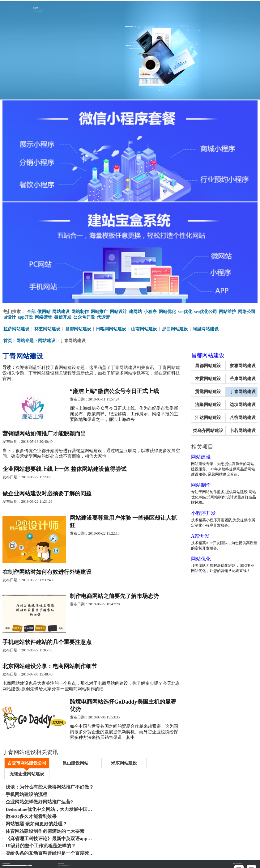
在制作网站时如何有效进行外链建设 (47, 576)
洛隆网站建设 (203, 404)
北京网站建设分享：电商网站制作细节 (50, 674)
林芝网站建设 (47, 328)
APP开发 (194, 535)
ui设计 (10, 316)
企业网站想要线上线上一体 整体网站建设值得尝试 (64, 470)
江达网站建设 (203, 417)
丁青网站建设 (241, 391)
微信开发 (63, 316)
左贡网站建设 (203, 378)
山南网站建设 (144, 328)
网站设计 (118, 311)
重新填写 (8, 855)
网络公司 (247, 311)
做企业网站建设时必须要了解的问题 (47, 496)
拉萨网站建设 (16, 328)
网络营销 (44, 316)
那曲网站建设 (175, 328)
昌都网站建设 (78, 328)
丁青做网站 (23, 863)
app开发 (26, 316)
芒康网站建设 (241, 378)
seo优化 (185, 311)
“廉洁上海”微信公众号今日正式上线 (116, 391)
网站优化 (167, 311)
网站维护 (228, 311)
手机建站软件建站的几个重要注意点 (47, 648)
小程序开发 (197, 512)
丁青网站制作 (15, 863)
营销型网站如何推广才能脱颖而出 (44, 434)
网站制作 (80, 311)
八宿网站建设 (241, 417)
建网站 (135, 311)
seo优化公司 (206, 311)
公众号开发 (84, 316)
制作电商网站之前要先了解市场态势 (116, 602)
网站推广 (99, 311)
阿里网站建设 (206, 328)
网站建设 (61, 311)
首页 (8, 340)
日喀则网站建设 (111, 328)
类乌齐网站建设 (203, 430)
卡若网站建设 (241, 430)
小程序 (150, 311)
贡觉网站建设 (203, 391)
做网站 (44, 311)
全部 (31, 311)
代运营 (104, 316)
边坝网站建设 (241, 404)
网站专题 (25, 340)
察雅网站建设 (241, 365)
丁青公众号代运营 (32, 863)
